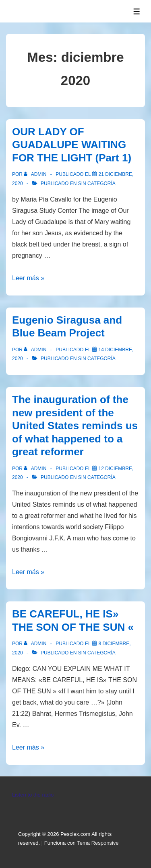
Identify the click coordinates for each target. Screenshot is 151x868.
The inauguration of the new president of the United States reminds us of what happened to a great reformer (75, 426)
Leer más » (28, 278)
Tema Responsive (98, 843)
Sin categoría (97, 183)
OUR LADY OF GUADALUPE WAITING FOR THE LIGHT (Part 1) (72, 145)
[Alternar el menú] (137, 11)
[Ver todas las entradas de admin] (36, 174)
